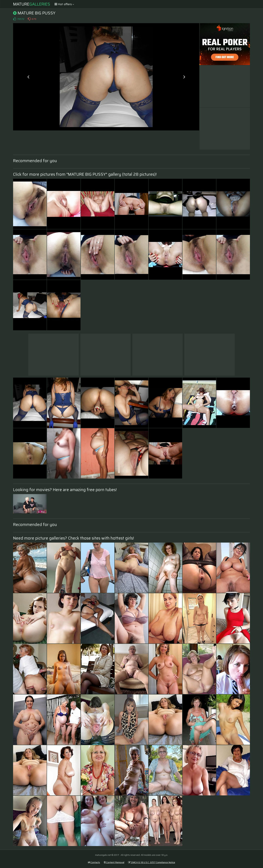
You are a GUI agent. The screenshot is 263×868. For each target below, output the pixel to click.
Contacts (94, 862)
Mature (32, 4)
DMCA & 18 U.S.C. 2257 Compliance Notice (152, 862)
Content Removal (114, 862)
